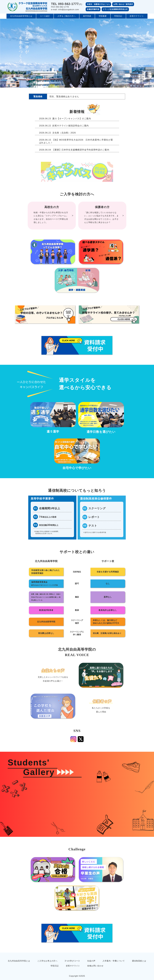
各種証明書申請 (93, 9)
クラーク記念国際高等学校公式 (115, 9)
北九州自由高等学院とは (21, 16)
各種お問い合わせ (95, 966)
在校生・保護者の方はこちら (98, 4)
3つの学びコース (72, 961)
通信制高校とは (139, 961)
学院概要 (103, 16)
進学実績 (87, 16)
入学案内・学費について (114, 961)
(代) (67, 4)
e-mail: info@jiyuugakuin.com (65, 10)
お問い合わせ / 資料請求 (123, 4)
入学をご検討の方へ (66, 16)
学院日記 (118, 16)
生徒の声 (91, 961)
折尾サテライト (137, 16)
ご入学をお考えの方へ (47, 961)
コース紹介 (45, 16)
